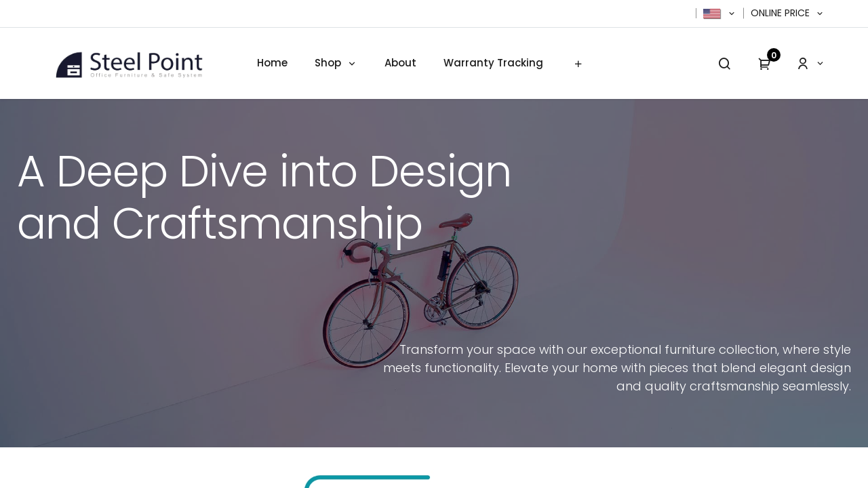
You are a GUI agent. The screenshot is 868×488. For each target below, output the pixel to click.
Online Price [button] (782, 13)
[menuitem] (272, 63)
